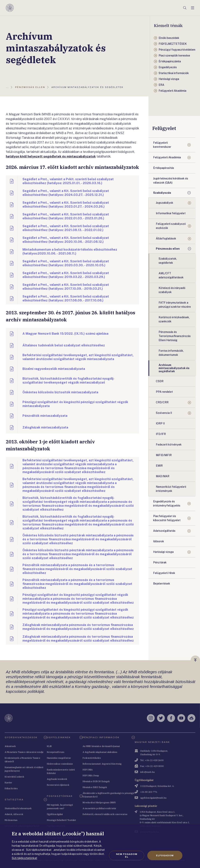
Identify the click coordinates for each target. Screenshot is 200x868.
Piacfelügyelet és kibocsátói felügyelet (167, 518)
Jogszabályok (165, 203)
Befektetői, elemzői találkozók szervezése (105, 814)
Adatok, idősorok (14, 814)
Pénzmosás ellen (168, 249)
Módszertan (11, 820)
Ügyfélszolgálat (55, 814)
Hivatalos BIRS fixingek (95, 787)
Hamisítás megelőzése (59, 758)
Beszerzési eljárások (58, 785)
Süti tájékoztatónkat (24, 858)
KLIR (49, 746)
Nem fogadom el (127, 855)
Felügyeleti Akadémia (167, 157)
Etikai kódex (11, 788)
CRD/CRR (162, 402)
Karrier (8, 782)
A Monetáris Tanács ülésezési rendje (24, 752)
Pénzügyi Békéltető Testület (61, 820)
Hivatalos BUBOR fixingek (96, 781)
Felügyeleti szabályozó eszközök (171, 226)
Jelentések (10, 746)
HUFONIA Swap (91, 775)
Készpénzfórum (56, 752)
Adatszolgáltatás (164, 531)
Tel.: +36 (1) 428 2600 (152, 760)
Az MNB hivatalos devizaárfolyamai (101, 746)
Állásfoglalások (166, 239)
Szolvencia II (164, 413)
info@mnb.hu (147, 772)
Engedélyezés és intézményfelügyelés (167, 503)
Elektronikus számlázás (60, 764)
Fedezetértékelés (92, 758)
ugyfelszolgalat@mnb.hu (153, 798)
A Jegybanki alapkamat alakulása (100, 752)
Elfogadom (165, 855)
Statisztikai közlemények (18, 808)
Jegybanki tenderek (57, 779)
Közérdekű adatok (14, 777)
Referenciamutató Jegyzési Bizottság (102, 764)
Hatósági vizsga (163, 552)
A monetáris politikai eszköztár (99, 808)
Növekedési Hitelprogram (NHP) (99, 802)
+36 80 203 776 (149, 792)
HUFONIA (88, 770)
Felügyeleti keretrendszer (162, 145)
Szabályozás (162, 193)
